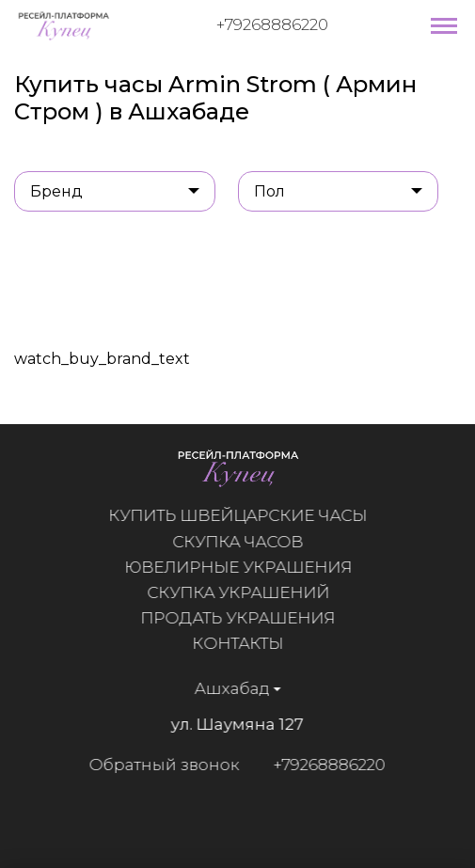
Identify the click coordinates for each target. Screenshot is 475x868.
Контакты (238, 643)
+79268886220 (272, 24)
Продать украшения (238, 618)
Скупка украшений (238, 592)
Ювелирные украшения (238, 567)
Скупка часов (238, 542)
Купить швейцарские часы (238, 515)
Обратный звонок (164, 765)
